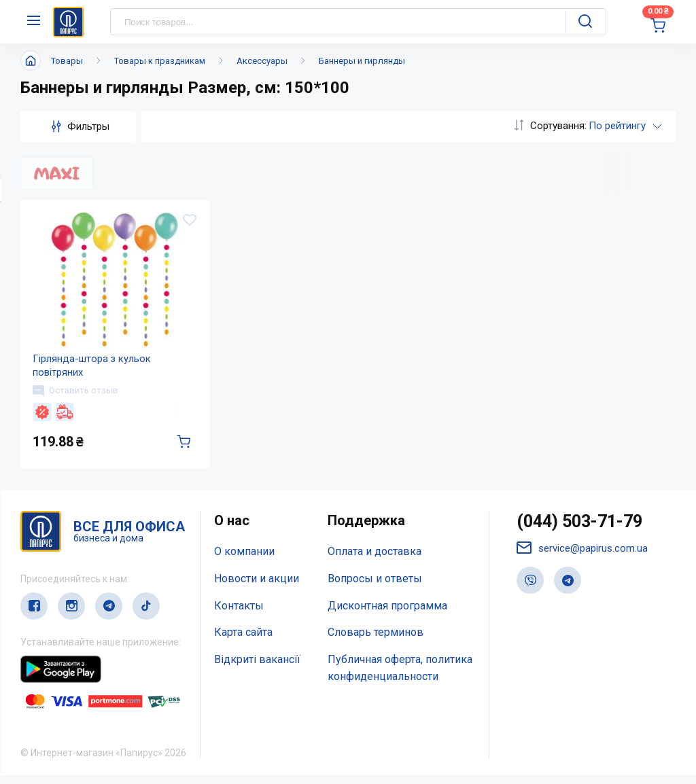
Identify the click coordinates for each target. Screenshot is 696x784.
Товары (67, 61)
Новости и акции (257, 587)
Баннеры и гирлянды (362, 61)
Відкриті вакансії (257, 668)
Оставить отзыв (77, 397)
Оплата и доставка (375, 560)
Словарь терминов (376, 642)
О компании (244, 560)
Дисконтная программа (387, 614)
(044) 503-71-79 (579, 530)
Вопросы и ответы (375, 587)
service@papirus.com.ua (582, 557)
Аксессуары (262, 61)
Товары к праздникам (160, 61)
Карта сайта (243, 642)
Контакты (239, 614)
